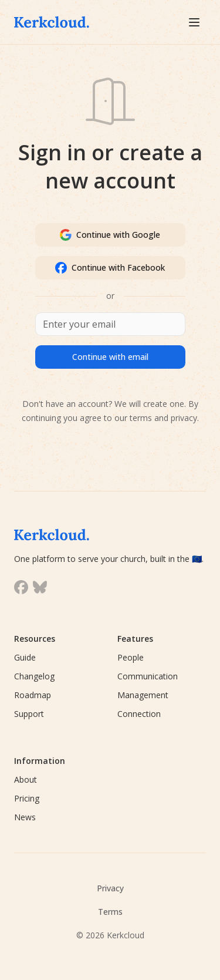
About (26, 779)
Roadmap (33, 695)
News (25, 817)
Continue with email (110, 357)
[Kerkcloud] (57, 22)
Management (143, 695)
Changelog (34, 676)
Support (29, 714)
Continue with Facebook (110, 268)
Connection (139, 714)
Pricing (27, 798)
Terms (110, 912)
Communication (148, 676)
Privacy (110, 888)
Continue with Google (110, 235)
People (131, 657)
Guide (25, 657)
